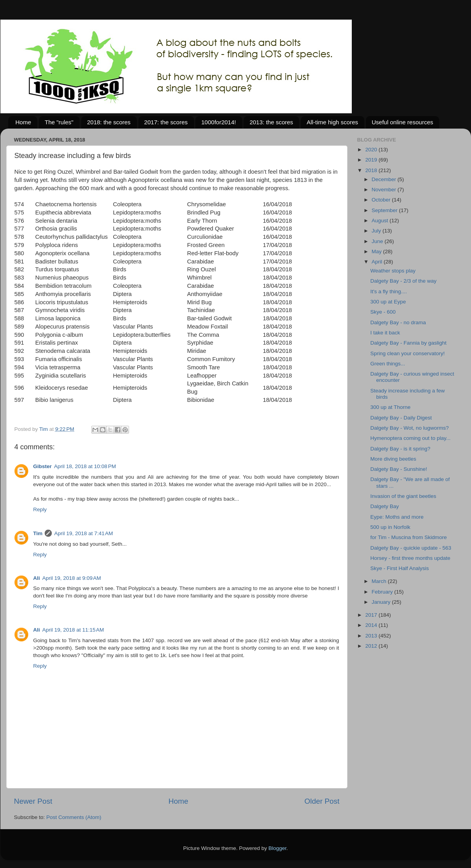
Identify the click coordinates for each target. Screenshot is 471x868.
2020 (372, 150)
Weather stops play (393, 271)
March (380, 581)
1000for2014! (218, 122)
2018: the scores (109, 122)
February (383, 592)
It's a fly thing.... (388, 291)
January (382, 602)
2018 (372, 170)
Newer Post (33, 801)
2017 (372, 615)
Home (23, 122)
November (385, 190)
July (377, 231)
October (382, 200)
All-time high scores (332, 122)
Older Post (322, 801)
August (381, 221)
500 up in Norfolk (390, 527)
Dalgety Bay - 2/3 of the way (403, 281)
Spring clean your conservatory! (407, 353)
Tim (38, 533)
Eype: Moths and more (397, 517)
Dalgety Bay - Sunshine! (399, 469)
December (385, 179)
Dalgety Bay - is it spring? (400, 449)
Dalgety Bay (385, 506)
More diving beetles (393, 459)
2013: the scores (271, 122)
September (386, 210)
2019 (372, 160)
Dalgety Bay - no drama (398, 322)
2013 (372, 636)
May (377, 252)
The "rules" (59, 122)
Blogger (278, 848)
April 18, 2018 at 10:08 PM (85, 466)
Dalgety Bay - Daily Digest (401, 418)
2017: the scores (166, 122)
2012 (372, 646)
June (378, 241)
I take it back (385, 333)
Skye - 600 (383, 312)
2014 (372, 625)
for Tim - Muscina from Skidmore (408, 537)
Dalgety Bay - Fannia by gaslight (408, 343)
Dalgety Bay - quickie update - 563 (411, 548)
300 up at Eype (388, 302)
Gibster (43, 466)
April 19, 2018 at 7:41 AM (84, 533)
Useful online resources (403, 122)
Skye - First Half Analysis (399, 568)
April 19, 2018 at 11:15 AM (73, 630)
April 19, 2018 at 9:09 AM (72, 578)
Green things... (388, 364)
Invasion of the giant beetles (403, 496)
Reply (40, 509)
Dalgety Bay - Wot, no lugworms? (409, 428)
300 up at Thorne (390, 407)
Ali (37, 578)
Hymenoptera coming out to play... (410, 438)
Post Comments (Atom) (74, 817)
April (378, 262)
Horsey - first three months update (410, 558)
